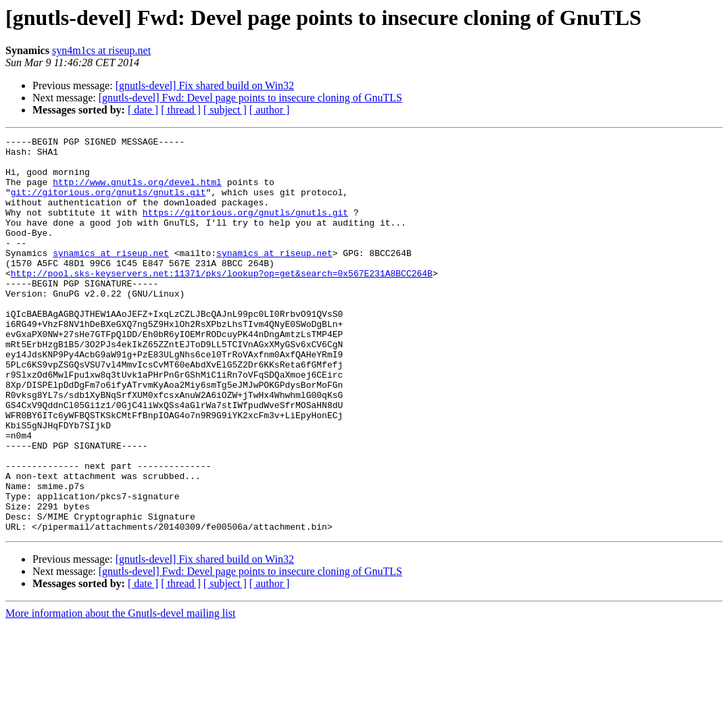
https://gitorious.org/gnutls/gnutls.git (245, 228)
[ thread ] (181, 110)
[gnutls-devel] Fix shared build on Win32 (205, 85)
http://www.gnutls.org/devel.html (137, 192)
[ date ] (143, 110)
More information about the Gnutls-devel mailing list (120, 692)
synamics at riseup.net (111, 277)
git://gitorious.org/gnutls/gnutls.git (108, 204)
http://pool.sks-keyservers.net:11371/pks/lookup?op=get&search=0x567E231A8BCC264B (222, 301)
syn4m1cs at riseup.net (101, 50)
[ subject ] (225, 110)
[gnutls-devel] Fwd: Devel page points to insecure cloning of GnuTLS (250, 98)
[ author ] (270, 110)
